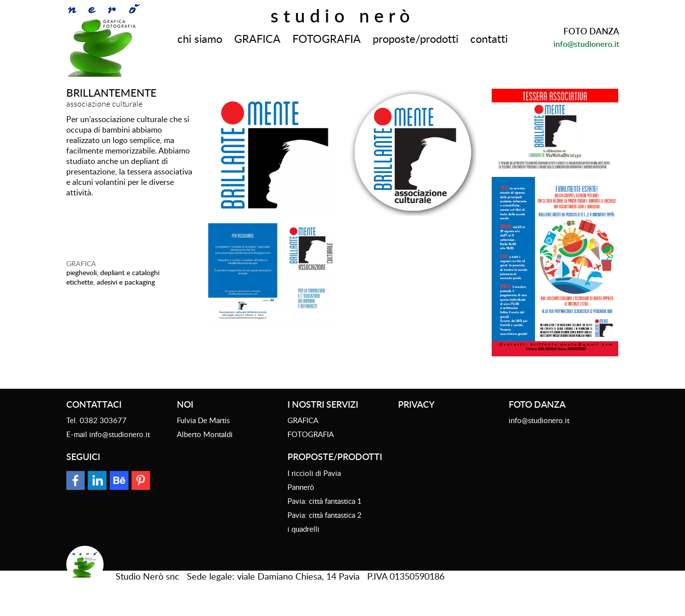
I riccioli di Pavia (314, 473)
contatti (489, 38)
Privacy (416, 404)
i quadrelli (303, 529)
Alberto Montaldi (205, 434)
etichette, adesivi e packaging (111, 282)
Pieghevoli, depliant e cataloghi (113, 272)
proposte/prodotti (415, 38)
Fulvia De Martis (203, 420)
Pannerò (301, 487)
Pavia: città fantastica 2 (325, 515)
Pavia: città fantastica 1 (325, 501)
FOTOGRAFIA (327, 38)
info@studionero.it (586, 44)
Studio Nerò (343, 15)
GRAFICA (257, 38)
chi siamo (200, 38)
